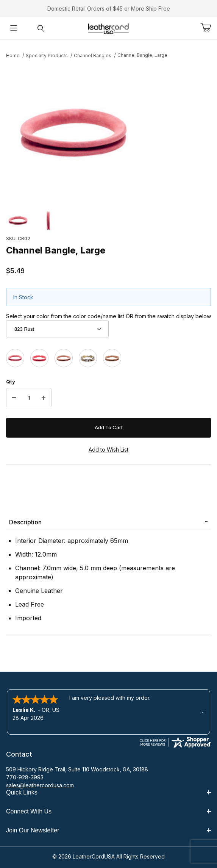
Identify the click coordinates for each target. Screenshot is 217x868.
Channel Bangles (93, 56)
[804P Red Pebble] (39, 358)
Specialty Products (47, 56)
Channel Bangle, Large (142, 55)
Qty (11, 382)
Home (13, 56)
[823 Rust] (15, 358)
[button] (18, 221)
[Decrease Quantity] (14, 398)
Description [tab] (25, 522)
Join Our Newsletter (108, 830)
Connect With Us (108, 811)
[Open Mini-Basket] (209, 28)
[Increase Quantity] (44, 398)
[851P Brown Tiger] (112, 358)
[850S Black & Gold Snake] (88, 358)
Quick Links (108, 792)
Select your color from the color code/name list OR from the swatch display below (108, 316)
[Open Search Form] (41, 28)
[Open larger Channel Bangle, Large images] (108, 133)
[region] (108, 221)
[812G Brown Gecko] (64, 358)
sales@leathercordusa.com (40, 785)
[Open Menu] (14, 28)
